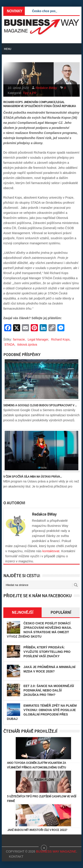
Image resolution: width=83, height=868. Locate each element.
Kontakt (16, 857)
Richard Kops (60, 339)
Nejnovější (22, 612)
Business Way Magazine (56, 851)
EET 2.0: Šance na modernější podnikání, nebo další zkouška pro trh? (49, 690)
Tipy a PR (29, 93)
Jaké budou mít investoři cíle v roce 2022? (37, 830)
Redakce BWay (46, 88)
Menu (8, 49)
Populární (61, 612)
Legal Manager (38, 339)
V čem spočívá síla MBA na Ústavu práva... (33, 476)
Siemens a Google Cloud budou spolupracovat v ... (40, 405)
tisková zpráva (27, 345)
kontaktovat (51, 551)
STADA (10, 345)
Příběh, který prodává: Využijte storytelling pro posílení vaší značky (47, 652)
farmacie (19, 339)
